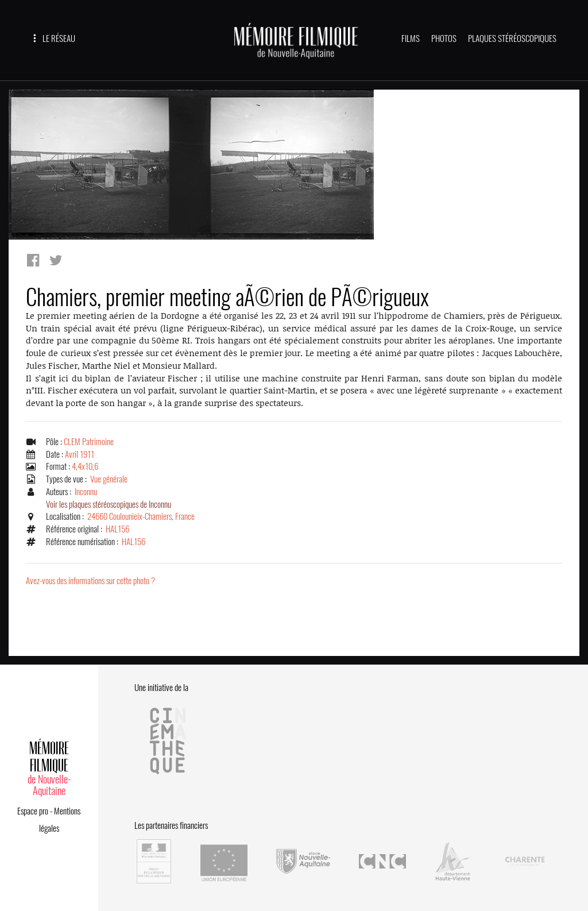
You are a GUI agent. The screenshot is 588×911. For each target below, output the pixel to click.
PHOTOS (444, 38)
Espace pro (33, 811)
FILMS (411, 38)
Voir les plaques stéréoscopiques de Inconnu (109, 504)
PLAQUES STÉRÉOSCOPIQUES (512, 38)
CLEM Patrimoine (89, 442)
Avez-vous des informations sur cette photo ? (90, 581)
